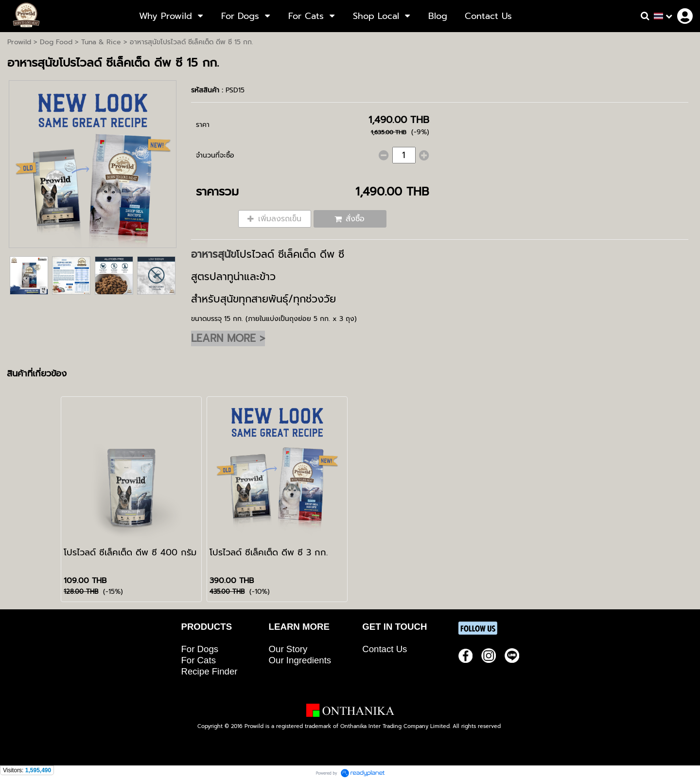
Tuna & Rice (101, 42)
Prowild (19, 42)
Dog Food (56, 42)
